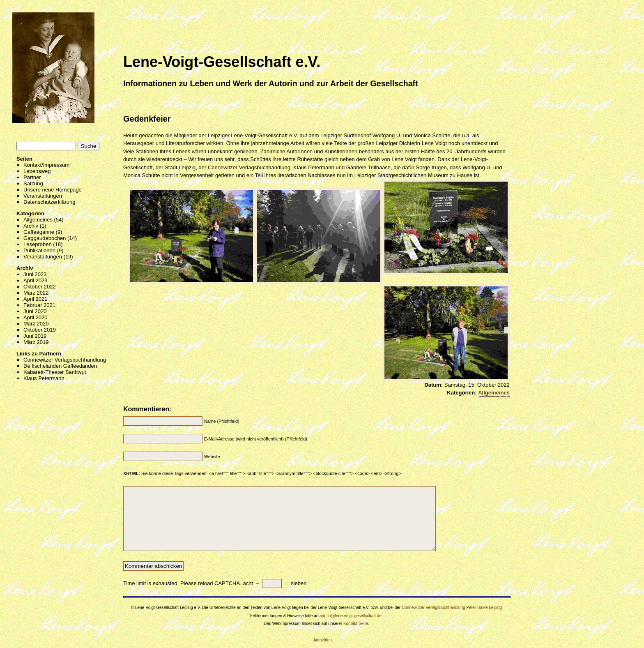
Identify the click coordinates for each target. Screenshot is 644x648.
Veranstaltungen (43, 196)
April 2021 (36, 299)
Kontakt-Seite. (356, 624)
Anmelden (323, 640)
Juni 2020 (35, 311)
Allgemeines (38, 220)
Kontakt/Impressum (46, 165)
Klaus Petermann (44, 378)
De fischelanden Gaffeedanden (60, 366)
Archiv (31, 226)
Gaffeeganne (39, 232)
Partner (32, 177)
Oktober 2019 (40, 330)
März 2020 (36, 324)
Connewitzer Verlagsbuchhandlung (65, 360)
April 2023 (36, 280)
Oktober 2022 (40, 287)
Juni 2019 (35, 336)
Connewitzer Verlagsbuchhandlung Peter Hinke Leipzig (452, 608)
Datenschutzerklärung (49, 202)
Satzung (33, 183)
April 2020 (36, 317)
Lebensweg (37, 171)
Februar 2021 (39, 305)
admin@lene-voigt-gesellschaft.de (351, 616)
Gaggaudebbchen (45, 238)
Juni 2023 (35, 274)
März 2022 (36, 293)
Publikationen (39, 250)
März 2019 (36, 342)
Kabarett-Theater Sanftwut (55, 372)
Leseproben (38, 244)
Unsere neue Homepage (53, 190)
